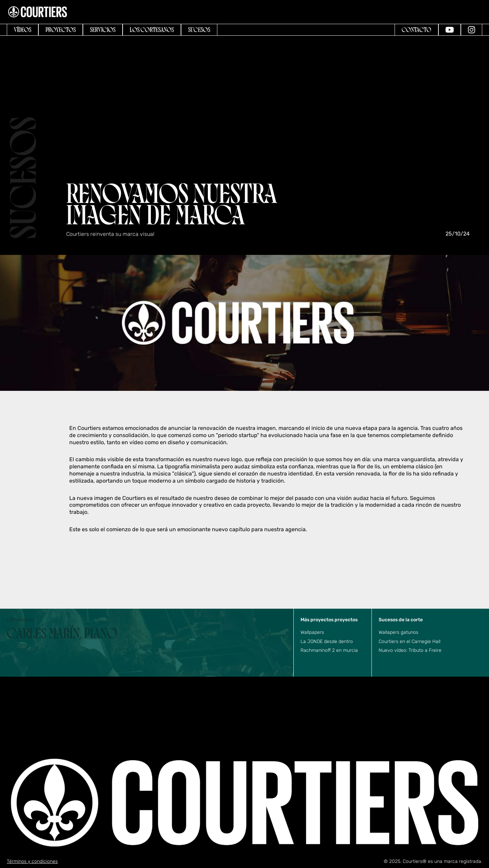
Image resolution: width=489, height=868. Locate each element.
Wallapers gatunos (399, 632)
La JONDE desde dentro (327, 641)
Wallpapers (312, 632)
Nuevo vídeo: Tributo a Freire (410, 650)
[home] (38, 12)
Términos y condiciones (32, 861)
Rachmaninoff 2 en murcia (329, 650)
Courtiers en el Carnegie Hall (410, 641)
